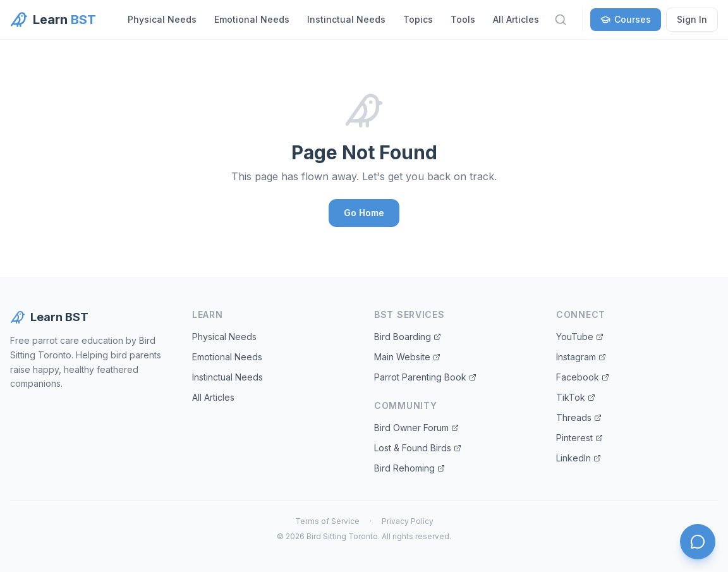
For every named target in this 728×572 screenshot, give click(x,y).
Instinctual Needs (346, 19)
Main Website (407, 357)
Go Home (364, 213)
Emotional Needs (252, 19)
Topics (418, 19)
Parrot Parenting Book (425, 377)
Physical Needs (162, 19)
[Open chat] (698, 542)
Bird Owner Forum (416, 428)
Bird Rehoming (409, 468)
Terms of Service (327, 521)
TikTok (576, 397)
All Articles (516, 19)
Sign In (692, 19)
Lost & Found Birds (418, 448)
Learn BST (49, 317)
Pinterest (579, 438)
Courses (626, 19)
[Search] (561, 20)
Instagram (581, 357)
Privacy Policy (408, 521)
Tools (463, 19)
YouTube (580, 337)
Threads (579, 417)
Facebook (583, 377)
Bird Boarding (408, 337)
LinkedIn (579, 458)
